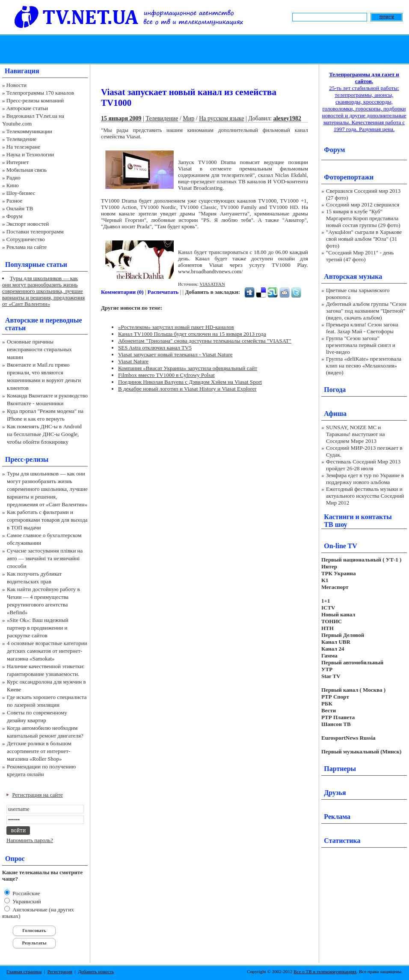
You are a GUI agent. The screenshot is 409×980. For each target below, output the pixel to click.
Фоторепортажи (349, 177)
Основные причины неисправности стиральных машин (39, 349)
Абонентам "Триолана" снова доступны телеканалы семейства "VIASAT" (205, 341)
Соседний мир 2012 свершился (363, 205)
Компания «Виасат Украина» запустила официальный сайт (188, 368)
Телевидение (22, 139)
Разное (15, 201)
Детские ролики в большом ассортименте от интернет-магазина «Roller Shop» (39, 751)
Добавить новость (96, 971)
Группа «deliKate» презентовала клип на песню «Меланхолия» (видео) (364, 366)
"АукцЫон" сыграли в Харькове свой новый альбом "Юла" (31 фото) (364, 239)
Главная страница (24, 971)
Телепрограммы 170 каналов (40, 93)
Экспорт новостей (28, 224)
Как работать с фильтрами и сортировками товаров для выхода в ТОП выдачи (47, 520)
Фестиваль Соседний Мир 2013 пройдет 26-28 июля (363, 465)
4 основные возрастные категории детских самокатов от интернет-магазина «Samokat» (47, 651)
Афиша (335, 414)
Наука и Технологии (30, 154)
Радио (13, 178)
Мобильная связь (27, 170)
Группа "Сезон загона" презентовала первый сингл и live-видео (361, 345)
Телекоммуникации (29, 131)
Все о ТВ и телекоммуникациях (325, 971)
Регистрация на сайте (38, 795)
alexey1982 (287, 118)
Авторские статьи (27, 108)
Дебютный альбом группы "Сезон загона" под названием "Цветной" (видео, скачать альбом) (366, 311)
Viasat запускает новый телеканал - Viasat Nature (175, 354)
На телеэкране (23, 147)
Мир (188, 118)
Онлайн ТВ (20, 208)
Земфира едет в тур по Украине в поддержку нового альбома (365, 479)
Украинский (26, 901)
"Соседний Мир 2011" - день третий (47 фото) (360, 256)
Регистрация (60, 971)
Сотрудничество (26, 239)
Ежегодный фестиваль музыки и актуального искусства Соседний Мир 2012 (365, 496)
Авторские (22, 320)
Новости (16, 85)
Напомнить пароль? (30, 840)
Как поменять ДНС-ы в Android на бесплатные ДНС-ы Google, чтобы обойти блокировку (44, 434)
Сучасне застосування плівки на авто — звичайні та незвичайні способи (45, 558)
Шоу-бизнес (21, 193)
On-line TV (341, 546)
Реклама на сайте (27, 247)
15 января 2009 (121, 118)
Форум (15, 216)
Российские (25, 893)
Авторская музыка (353, 276)
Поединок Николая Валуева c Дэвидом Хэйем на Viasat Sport (190, 382)
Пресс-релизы (27, 459)
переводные (64, 320)
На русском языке (221, 118)
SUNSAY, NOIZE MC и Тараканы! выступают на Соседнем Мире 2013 (355, 434)
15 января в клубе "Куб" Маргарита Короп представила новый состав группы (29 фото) (363, 218)
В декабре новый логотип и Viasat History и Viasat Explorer (187, 389)
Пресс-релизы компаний (35, 100)
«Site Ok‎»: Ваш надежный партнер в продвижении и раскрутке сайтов (38, 628)
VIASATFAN (212, 284)
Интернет (18, 162)
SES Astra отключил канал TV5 (155, 348)
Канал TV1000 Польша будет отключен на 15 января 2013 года (192, 334)
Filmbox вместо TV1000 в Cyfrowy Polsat (166, 375)
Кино (13, 185)
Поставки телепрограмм (35, 232)
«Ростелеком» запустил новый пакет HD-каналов (176, 327)
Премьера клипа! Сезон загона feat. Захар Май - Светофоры (362, 328)
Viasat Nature (133, 361)
